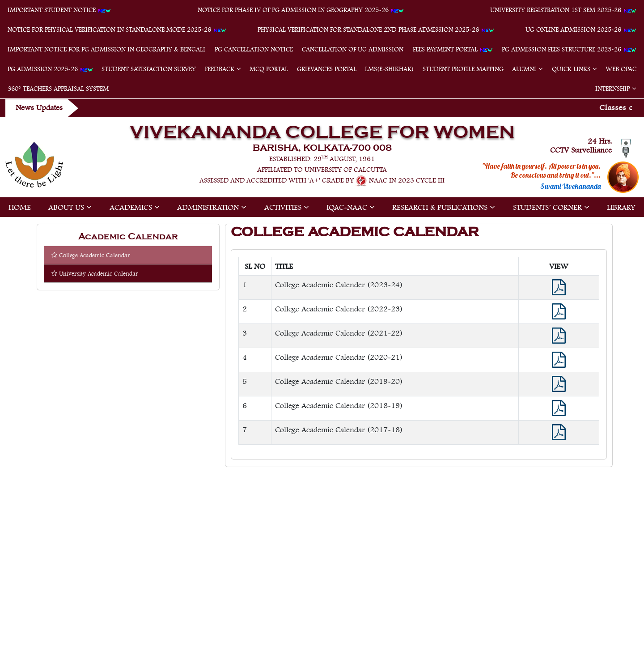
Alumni (524, 69)
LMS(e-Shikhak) (389, 69)
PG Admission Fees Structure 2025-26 (569, 49)
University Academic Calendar (95, 273)
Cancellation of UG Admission (353, 49)
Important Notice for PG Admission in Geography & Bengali (106, 49)
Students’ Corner (547, 207)
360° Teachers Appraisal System (58, 89)
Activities (283, 207)
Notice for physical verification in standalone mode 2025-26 (117, 30)
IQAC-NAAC (347, 207)
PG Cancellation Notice (254, 49)
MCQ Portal (269, 69)
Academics (131, 207)
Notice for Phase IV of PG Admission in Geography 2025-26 (301, 10)
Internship (612, 89)
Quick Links (571, 69)
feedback (220, 69)
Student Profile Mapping (463, 69)
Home (20, 207)
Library (621, 207)
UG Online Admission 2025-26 (581, 30)
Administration (208, 207)
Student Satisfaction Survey (149, 69)
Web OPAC (621, 69)
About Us (66, 207)
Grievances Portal (327, 69)
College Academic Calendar (91, 255)
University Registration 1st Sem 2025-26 (563, 10)
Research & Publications (440, 207)
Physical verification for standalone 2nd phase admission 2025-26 (376, 30)
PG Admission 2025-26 (50, 69)
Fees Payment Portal (453, 49)
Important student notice (59, 10)
